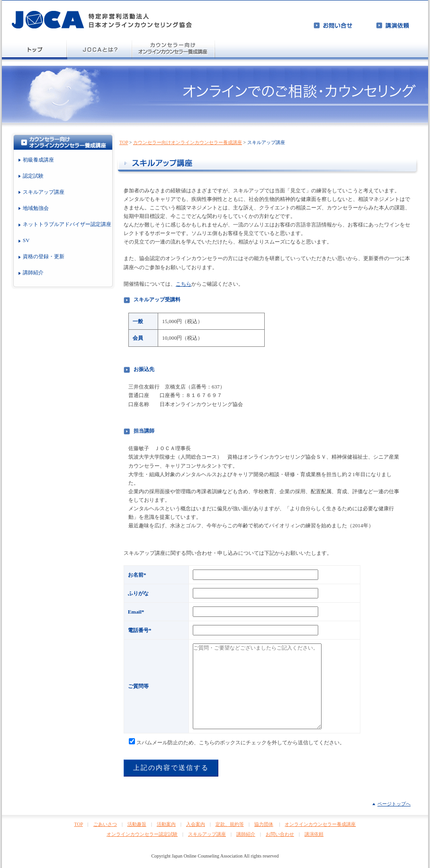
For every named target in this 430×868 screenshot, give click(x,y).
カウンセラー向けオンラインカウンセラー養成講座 (188, 142)
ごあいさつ (105, 824)
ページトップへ (394, 804)
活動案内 (166, 824)
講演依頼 (314, 834)
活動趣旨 (137, 824)
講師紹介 (246, 834)
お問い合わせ (280, 834)
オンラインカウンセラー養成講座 (320, 824)
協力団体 (264, 824)
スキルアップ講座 (207, 834)
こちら (184, 284)
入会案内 (196, 824)
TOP (124, 142)
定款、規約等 (230, 824)
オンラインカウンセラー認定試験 (142, 834)
